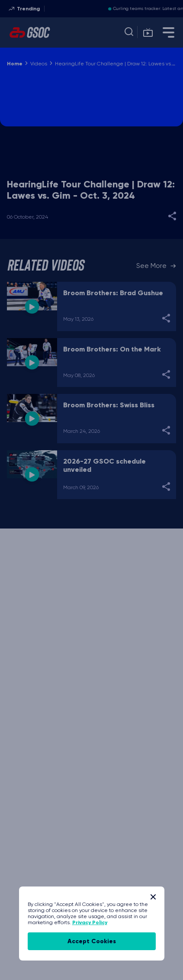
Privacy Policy (90, 922)
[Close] (153, 897)
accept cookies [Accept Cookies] (92, 941)
